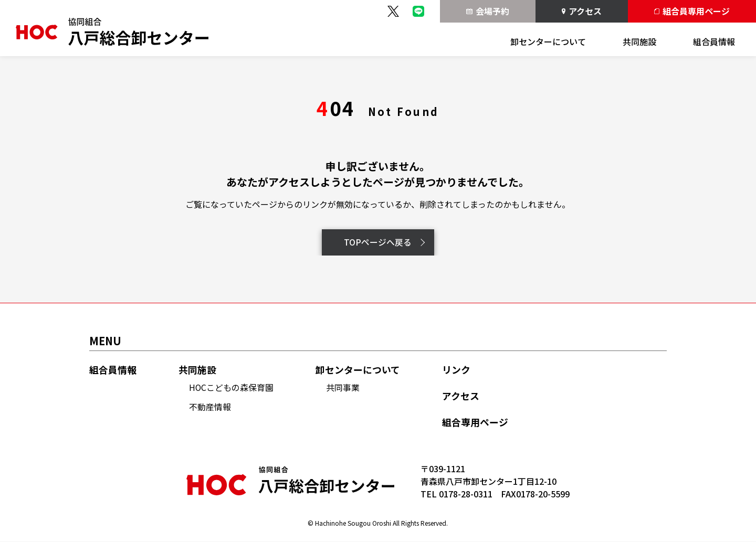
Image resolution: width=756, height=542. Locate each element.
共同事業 (343, 388)
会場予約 (488, 11)
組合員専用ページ (692, 11)
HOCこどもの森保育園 (232, 388)
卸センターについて (548, 41)
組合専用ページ (476, 423)
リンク (457, 370)
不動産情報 (210, 407)
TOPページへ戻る (384, 242)
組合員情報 (714, 41)
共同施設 (639, 41)
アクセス (582, 11)
